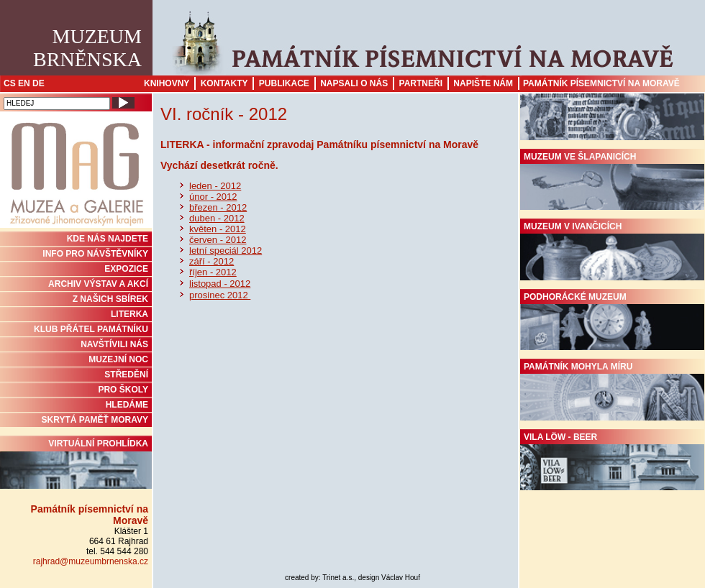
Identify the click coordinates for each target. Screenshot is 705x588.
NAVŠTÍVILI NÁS (114, 344)
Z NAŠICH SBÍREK (110, 299)
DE (38, 83)
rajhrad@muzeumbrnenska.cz (91, 561)
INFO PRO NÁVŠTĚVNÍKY (95, 254)
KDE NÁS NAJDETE (108, 239)
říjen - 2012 (213, 272)
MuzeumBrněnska (87, 48)
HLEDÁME (127, 405)
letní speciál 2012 (226, 251)
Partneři (421, 83)
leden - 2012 (215, 186)
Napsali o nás (354, 83)
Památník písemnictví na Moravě (601, 83)
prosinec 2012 (220, 295)
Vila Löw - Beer (612, 461)
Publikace (284, 83)
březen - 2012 (218, 207)
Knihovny (167, 83)
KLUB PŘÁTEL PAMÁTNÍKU (91, 329)
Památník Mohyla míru (612, 391)
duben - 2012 (217, 218)
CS (10, 83)
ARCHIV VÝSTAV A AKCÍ (98, 284)
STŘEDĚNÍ (126, 375)
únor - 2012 (213, 197)
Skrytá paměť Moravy (95, 420)
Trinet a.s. (338, 578)
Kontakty (224, 83)
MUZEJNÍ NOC (118, 359)
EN (24, 83)
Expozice (126, 269)
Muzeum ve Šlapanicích (612, 181)
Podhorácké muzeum (612, 321)
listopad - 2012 (220, 284)
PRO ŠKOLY (123, 390)
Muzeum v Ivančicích (612, 251)
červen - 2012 (218, 240)
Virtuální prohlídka (76, 464)
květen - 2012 (218, 229)
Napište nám (483, 83)
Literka (129, 314)
